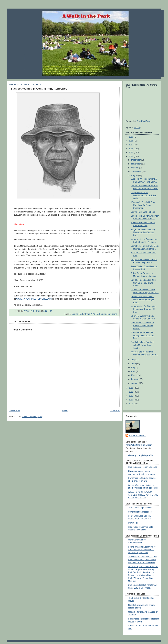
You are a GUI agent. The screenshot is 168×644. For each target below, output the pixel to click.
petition (137, 128)
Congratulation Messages (140, 512)
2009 (131, 404)
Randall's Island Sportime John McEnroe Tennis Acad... (142, 345)
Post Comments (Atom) (32, 417)
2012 (131, 392)
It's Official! (133, 523)
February (136, 379)
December (136, 160)
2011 (131, 396)
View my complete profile (140, 455)
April (134, 371)
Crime (87, 314)
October (135, 168)
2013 (131, 388)
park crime (112, 314)
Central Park (77, 314)
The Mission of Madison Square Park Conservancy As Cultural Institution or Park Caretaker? (143, 560)
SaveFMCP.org (143, 121)
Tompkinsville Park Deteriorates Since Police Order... (144, 195)
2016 (131, 149)
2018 (131, 141)
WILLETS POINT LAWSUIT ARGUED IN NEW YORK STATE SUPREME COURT (143, 495)
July (133, 360)
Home (65, 410)
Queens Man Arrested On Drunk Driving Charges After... (142, 299)
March (134, 375)
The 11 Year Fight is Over (140, 508)
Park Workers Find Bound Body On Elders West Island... (143, 326)
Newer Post (14, 410)
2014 (131, 156)
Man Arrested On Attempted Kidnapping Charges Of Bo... (144, 309)
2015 (131, 152)
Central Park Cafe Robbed (143, 212)
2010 (131, 400)
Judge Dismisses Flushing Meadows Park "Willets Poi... (143, 232)
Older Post (115, 410)
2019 (131, 137)
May (133, 367)
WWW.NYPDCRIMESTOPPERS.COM (34, 299)
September (137, 172)
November (136, 164)
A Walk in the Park (137, 435)
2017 (131, 145)
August (135, 176)
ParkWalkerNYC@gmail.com (139, 445)
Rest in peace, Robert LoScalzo (143, 467)
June (134, 364)
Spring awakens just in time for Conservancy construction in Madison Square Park (142, 550)
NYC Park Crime (99, 314)
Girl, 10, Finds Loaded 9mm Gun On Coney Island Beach (144, 283)
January (135, 383)
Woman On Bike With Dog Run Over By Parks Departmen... (143, 205)
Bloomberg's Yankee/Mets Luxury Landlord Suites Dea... (143, 335)
